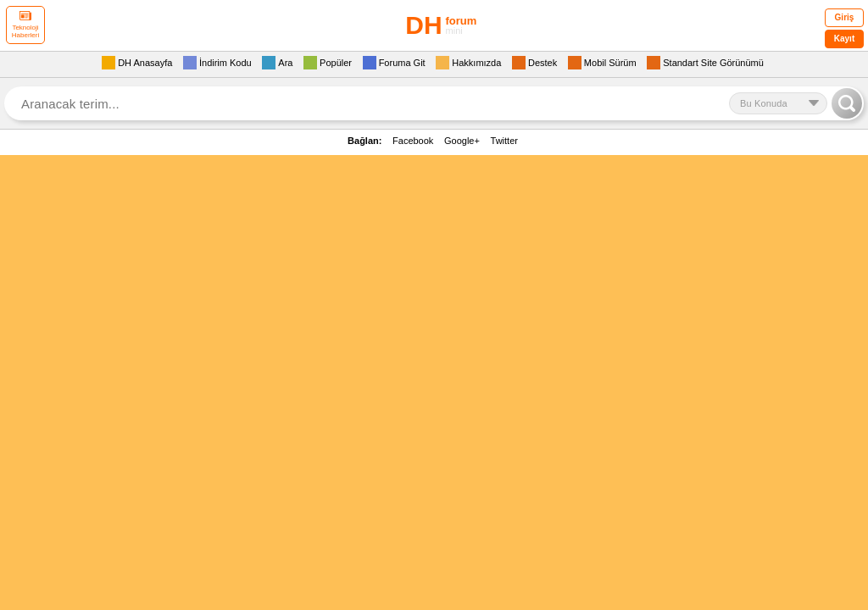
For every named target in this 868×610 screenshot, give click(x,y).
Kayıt (844, 39)
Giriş (845, 17)
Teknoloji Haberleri (25, 25)
